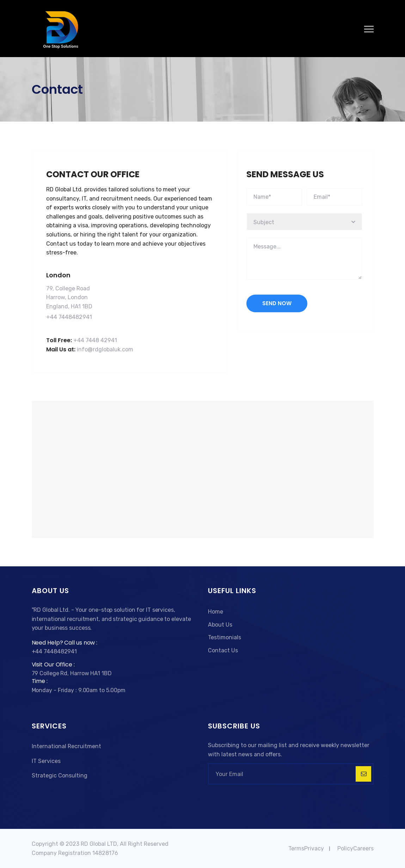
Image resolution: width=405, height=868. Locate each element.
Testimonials (225, 637)
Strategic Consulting (60, 775)
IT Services (46, 761)
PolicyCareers (355, 848)
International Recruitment (66, 746)
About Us (220, 625)
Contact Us (223, 650)
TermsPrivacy (306, 848)
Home (216, 612)
